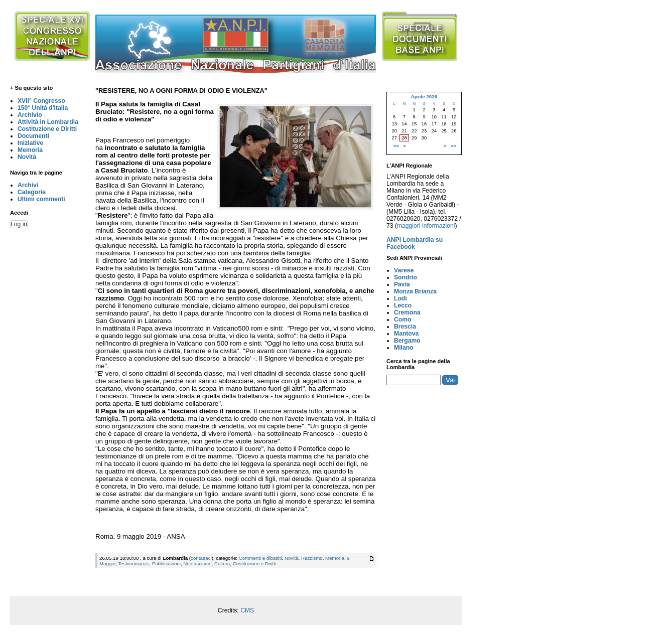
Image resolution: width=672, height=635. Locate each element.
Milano (404, 348)
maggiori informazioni (426, 226)
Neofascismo (197, 564)
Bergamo (407, 341)
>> (453, 146)
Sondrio (406, 277)
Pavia (402, 284)
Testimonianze (133, 564)
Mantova (406, 334)
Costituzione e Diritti (47, 129)
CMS (247, 610)
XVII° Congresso (41, 101)
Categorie (32, 192)
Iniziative (30, 143)
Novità (27, 157)
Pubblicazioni (166, 564)
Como (402, 320)
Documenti (33, 136)
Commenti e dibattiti (260, 558)
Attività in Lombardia (48, 122)
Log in (19, 224)
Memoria (30, 150)
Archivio (30, 115)
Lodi (400, 298)
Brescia (405, 327)
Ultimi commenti (41, 199)
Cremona (407, 312)
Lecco (403, 305)
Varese (404, 270)
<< (396, 146)
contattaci (201, 558)
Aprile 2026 (424, 97)
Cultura (222, 564)
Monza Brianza (415, 291)
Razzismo (312, 558)
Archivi (28, 185)
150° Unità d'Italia (43, 108)
